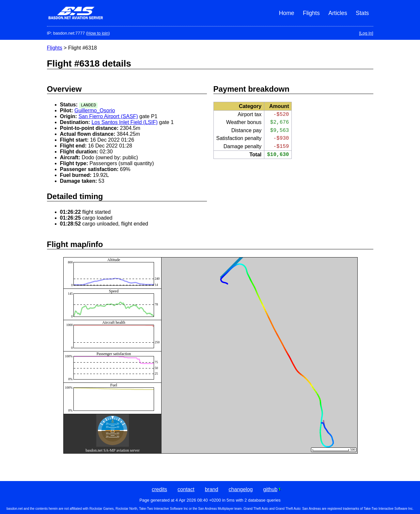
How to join (98, 33)
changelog (241, 489)
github (272, 489)
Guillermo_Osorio (95, 110)
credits (159, 489)
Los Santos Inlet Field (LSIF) (124, 122)
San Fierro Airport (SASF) (108, 116)
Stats (362, 13)
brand (212, 489)
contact (186, 489)
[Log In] (366, 33)
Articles (338, 13)
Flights (311, 13)
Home (287, 13)
